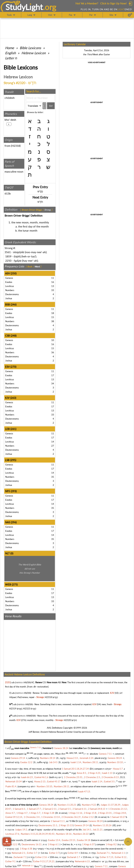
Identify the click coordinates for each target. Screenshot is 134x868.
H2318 (16, 146)
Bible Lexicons (30, 48)
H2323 (27, 709)
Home (10, 48)
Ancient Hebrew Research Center (57, 732)
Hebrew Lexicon (34, 53)
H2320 (67, 720)
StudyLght (24, 7)
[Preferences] (130, 15)
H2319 (13, 709)
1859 (8, 256)
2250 (8, 261)
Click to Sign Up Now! (113, 3)
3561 (8, 252)
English (10, 53)
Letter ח (11, 58)
